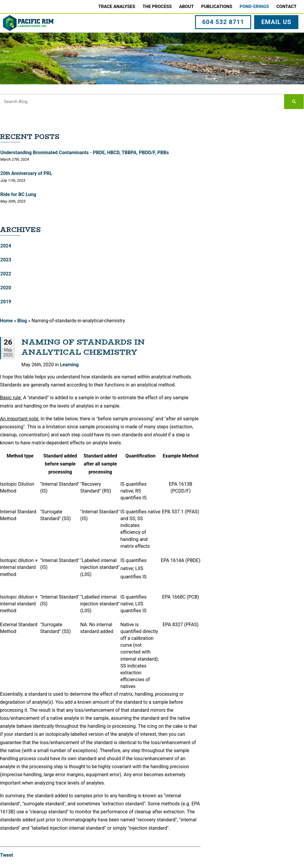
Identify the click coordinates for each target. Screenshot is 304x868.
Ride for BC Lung (18, 194)
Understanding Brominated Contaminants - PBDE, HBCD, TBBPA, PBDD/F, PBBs (85, 153)
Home (6, 321)
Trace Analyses (117, 7)
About (186, 7)
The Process (157, 7)
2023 (6, 260)
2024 (6, 246)
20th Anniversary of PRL (26, 173)
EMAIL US (277, 36)
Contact (286, 7)
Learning (69, 365)
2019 (6, 302)
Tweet (7, 855)
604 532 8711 (224, 36)
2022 (6, 274)
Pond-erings (254, 7)
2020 (6, 288)
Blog (22, 321)
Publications (217, 7)
